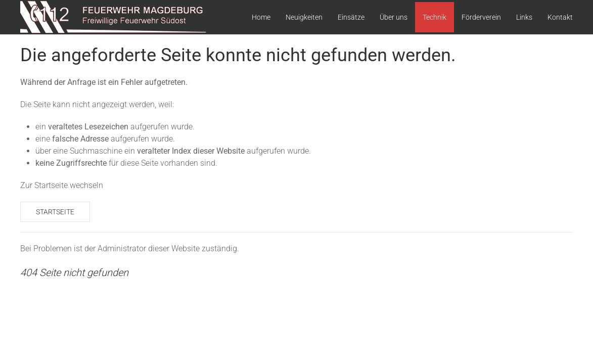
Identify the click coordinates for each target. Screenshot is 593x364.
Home (261, 17)
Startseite (55, 212)
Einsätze (351, 17)
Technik (435, 17)
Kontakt (560, 17)
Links (524, 17)
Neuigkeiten (304, 17)
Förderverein (481, 17)
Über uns (394, 17)
